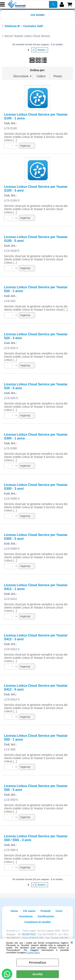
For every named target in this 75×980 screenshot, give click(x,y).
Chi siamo (37, 15)
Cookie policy (33, 952)
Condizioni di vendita (37, 922)
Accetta (37, 974)
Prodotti (46, 911)
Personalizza (37, 963)
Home (14, 911)
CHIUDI (72, 943)
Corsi (59, 911)
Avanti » (42, 50)
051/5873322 (29, 934)
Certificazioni (46, 916)
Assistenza (26, 916)
